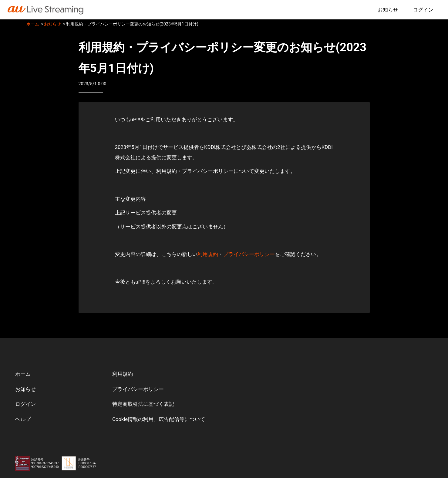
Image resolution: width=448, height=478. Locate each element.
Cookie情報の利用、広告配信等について (159, 419)
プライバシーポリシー (249, 254)
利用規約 (208, 254)
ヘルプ (23, 419)
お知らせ (388, 10)
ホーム (33, 24)
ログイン (423, 10)
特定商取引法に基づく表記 (143, 404)
